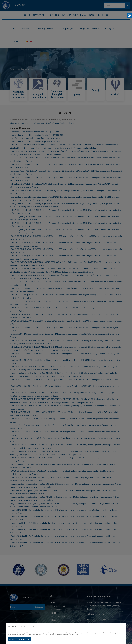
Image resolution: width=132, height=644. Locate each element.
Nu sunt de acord (24, 639)
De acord (12, 639)
